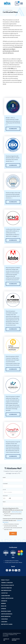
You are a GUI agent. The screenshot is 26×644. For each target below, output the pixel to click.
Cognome (5, 484)
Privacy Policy (5, 580)
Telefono (5, 496)
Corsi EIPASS (4, 619)
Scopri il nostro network (16, 639)
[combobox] (5, 498)
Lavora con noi (6, 639)
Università (4, 601)
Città (4, 490)
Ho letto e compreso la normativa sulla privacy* (13, 515)
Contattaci (4, 593)
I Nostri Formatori (6, 588)
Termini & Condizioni (7, 583)
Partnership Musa (6, 590)
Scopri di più (13, 129)
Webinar (3, 603)
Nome (4, 478)
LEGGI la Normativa (17, 512)
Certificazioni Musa (7, 614)
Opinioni (3, 609)
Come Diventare (5, 596)
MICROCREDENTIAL (6, 616)
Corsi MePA (4, 622)
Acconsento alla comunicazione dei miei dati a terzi (13, 529)
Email (4, 502)
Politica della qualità (7, 585)
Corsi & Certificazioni (7, 598)
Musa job (4, 606)
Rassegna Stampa (6, 611)
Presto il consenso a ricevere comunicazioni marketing (11, 525)
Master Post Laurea (7, 624)
